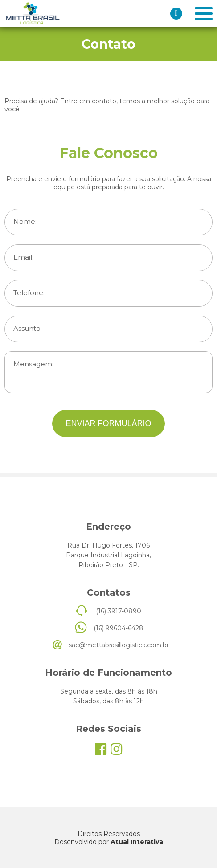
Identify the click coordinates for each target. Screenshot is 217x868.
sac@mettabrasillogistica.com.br (119, 645)
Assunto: (28, 329)
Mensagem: (33, 364)
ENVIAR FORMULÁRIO (108, 423)
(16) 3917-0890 (119, 611)
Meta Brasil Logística (32, 13)
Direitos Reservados (109, 834)
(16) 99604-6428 (119, 628)
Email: (23, 257)
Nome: (25, 222)
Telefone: (29, 293)
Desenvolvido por (109, 842)
